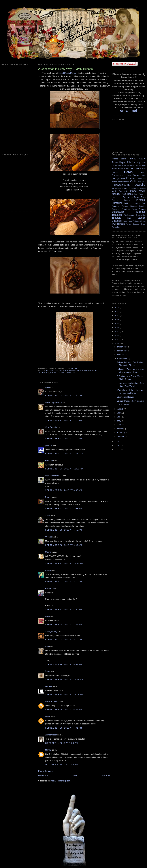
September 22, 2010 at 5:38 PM (64, 396)
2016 (117, 319)
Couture (128, 175)
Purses (125, 206)
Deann (48, 497)
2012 (117, 335)
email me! (129, 110)
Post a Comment (46, 771)
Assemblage (52, 371)
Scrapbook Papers (129, 209)
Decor (63, 371)
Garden (126, 181)
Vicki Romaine (52, 427)
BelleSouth (50, 588)
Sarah (48, 515)
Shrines (142, 209)
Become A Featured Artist (136, 166)
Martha (48, 750)
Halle (47, 616)
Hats (125, 185)
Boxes (127, 169)
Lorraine (49, 686)
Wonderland (116, 227)
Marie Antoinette (120, 191)
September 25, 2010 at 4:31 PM (64, 728)
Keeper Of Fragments (131, 188)
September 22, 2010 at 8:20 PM (64, 439)
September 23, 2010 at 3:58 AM (64, 490)
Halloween (117, 185)
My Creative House (54, 476)
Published (128, 203)
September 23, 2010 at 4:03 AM (64, 509)
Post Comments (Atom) (61, 781)
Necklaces (127, 194)
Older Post (106, 775)
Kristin (48, 570)
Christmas (117, 175)
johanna (49, 445)
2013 (117, 331)
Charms (142, 172)
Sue (47, 647)
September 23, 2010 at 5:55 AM (64, 530)
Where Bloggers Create (136, 224)
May (119, 421)
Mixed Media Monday (68, 73)
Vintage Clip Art (139, 221)
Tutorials (141, 218)
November (122, 351)
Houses (131, 185)
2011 (117, 339)
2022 (117, 311)
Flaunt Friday (117, 181)
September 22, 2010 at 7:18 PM (64, 420)
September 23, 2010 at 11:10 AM (64, 563)
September (122, 359)
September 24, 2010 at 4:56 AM (64, 625)
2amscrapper (51, 735)
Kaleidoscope (117, 188)
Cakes (143, 169)
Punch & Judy (139, 203)
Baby (138, 163)
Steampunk (118, 212)
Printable (141, 200)
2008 (117, 446)
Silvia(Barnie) (51, 631)
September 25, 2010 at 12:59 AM (64, 694)
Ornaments (128, 197)
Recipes (134, 206)
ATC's (131, 162)
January (121, 437)
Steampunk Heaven (125, 397)
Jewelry (140, 185)
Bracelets (135, 169)
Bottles (121, 169)
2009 (117, 442)
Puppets (115, 206)
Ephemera (132, 178)
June (120, 417)
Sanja (48, 671)
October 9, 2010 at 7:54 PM (61, 764)
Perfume (127, 200)
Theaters (117, 218)
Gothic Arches (138, 181)
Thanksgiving (141, 215)
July (119, 413)
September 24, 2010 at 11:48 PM (64, 679)
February (122, 433)
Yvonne (48, 537)
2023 (117, 307)
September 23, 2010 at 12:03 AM (64, 469)
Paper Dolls (140, 197)
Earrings (115, 178)
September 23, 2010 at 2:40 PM (64, 582)
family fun (142, 178)
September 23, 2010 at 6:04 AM (64, 545)
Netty (47, 387)
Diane (48, 716)
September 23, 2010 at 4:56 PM (64, 609)
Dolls (143, 175)
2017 (117, 315)
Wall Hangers (68, 373)
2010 (117, 343)
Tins (129, 218)
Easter (123, 178)
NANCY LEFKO (52, 701)
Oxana (48, 552)
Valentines (127, 221)
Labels (143, 188)
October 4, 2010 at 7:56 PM (61, 743)
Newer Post (43, 775)
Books (114, 169)
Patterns (115, 200)
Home (75, 775)
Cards (128, 172)
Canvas (115, 172)
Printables (117, 203)
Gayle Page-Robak (54, 403)
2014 (117, 327)
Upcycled (55, 373)
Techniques (129, 215)
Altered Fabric (137, 159)
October (121, 355)
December (122, 347)
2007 (117, 450)
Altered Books (119, 159)
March (120, 429)
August (121, 409)
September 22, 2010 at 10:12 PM (64, 454)
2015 (117, 323)
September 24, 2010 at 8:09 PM (64, 664)
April (120, 425)
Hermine (49, 461)
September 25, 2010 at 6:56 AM (64, 710)
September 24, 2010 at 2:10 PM (64, 640)
